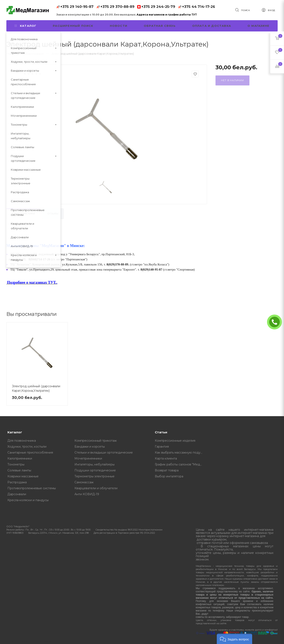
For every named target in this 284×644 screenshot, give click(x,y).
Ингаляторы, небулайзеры (94, 464)
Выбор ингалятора (169, 476)
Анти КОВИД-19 (87, 494)
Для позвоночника (22, 441)
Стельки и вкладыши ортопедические (104, 453)
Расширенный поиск (73, 26)
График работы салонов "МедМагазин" (180, 464)
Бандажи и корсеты (90, 447)
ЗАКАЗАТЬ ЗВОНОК (276, 322)
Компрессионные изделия (175, 441)
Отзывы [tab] (53, 214)
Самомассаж (84, 482)
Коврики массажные (23, 476)
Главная (12, 54)
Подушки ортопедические (95, 470)
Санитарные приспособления (30, 453)
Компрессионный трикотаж (96, 441)
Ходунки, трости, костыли (27, 447)
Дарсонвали (17, 494)
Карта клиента (166, 458)
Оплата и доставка (212, 26)
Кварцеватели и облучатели (96, 488)
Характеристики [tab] (23, 214)
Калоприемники (20, 458)
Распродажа (17, 482)
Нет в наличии (232, 80)
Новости (119, 26)
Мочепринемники (88, 458)
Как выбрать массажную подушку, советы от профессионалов (180, 453)
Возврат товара (167, 470)
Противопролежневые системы (32, 488)
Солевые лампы (19, 470)
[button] (234, 639)
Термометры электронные (94, 476)
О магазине (258, 26)
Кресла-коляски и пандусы (28, 500)
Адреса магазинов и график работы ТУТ (167, 15)
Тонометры (16, 464)
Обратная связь (160, 26)
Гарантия (162, 447)
